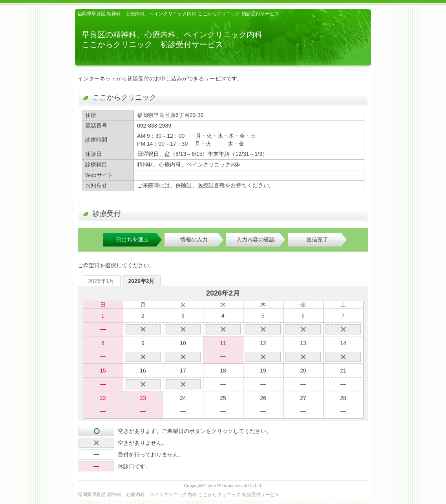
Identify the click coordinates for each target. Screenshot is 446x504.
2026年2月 (142, 281)
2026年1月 (101, 281)
